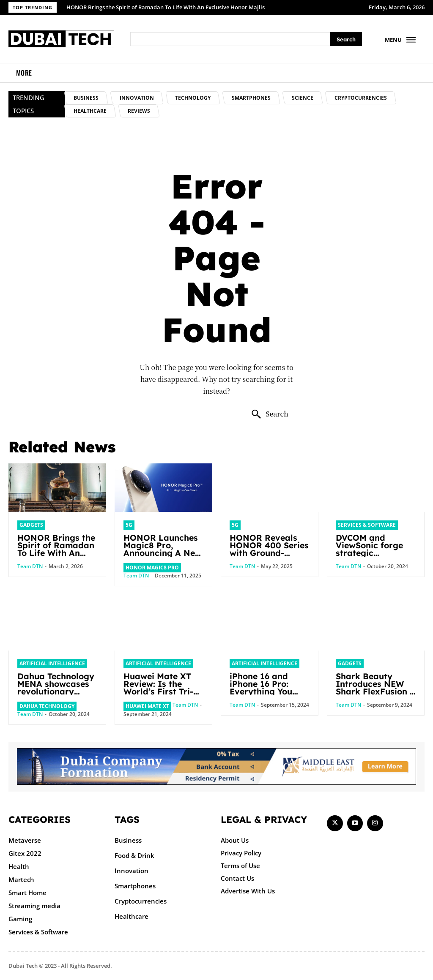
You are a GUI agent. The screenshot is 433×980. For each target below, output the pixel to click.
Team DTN (30, 566)
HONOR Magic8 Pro (152, 568)
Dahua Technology (47, 706)
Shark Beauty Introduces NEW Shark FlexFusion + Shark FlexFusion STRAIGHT (372, 695)
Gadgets (31, 525)
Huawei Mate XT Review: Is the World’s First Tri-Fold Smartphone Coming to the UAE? (160, 695)
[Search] (346, 39)
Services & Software (367, 525)
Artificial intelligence (52, 663)
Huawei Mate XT (147, 706)
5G (129, 525)
